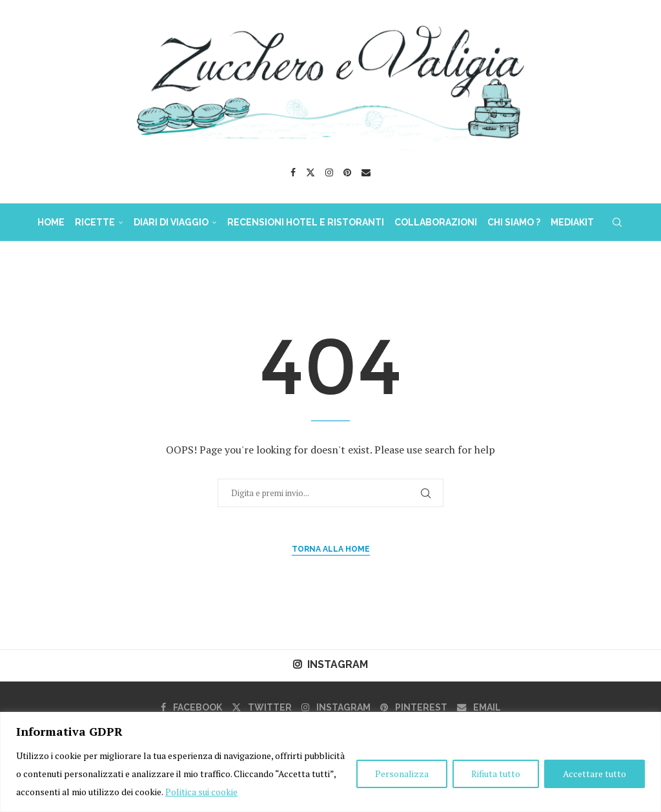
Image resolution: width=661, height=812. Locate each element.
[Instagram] (329, 172)
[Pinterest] (347, 172)
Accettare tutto (595, 774)
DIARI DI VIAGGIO (171, 222)
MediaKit (572, 222)
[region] (330, 762)
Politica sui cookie (201, 792)
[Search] (617, 222)
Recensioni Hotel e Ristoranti (306, 222)
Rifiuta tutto (496, 774)
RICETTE (95, 222)
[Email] (366, 172)
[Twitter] (310, 172)
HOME (51, 222)
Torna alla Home (331, 549)
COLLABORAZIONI (436, 222)
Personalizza (402, 774)
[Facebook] (293, 172)
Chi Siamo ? (514, 222)
